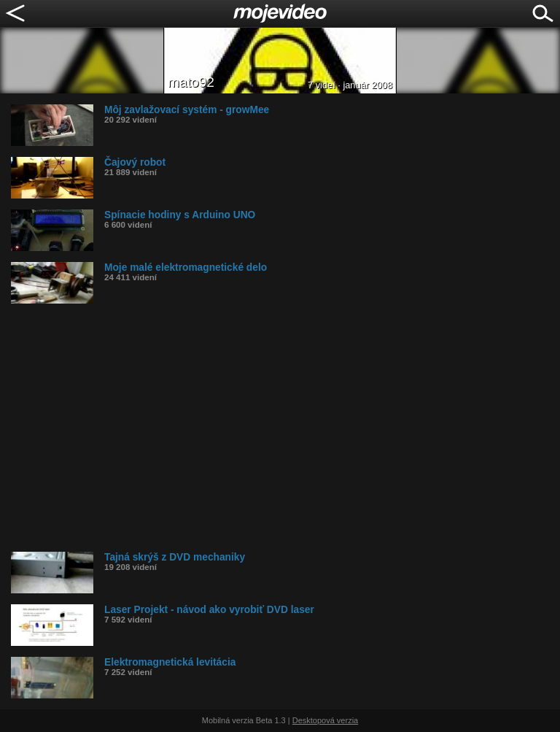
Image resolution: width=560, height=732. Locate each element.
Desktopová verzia (326, 720)
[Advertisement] (285, 428)
